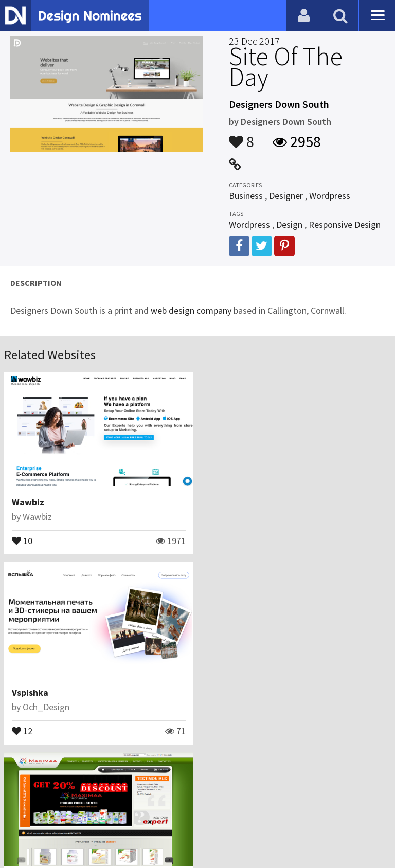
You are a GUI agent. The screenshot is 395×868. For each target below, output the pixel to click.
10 (22, 540)
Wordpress (330, 196)
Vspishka (228, 502)
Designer (286, 196)
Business (246, 196)
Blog (22, 819)
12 (220, 540)
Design (289, 224)
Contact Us (60, 819)
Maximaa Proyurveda (55, 692)
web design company (191, 310)
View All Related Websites (197, 775)
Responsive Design (345, 224)
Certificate (110, 819)
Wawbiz (28, 502)
